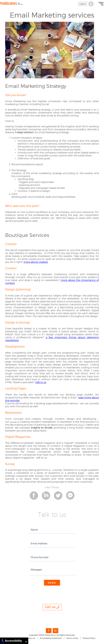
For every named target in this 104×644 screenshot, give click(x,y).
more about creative (36, 262)
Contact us (30, 638)
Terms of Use (72, 638)
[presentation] (52, 592)
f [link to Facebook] (49, 631)
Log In (83, 4)
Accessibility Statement (51, 638)
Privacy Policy (89, 638)
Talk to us (41, 382)
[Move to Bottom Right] (26, 642)
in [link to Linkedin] (55, 631)
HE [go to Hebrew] (91, 4)
